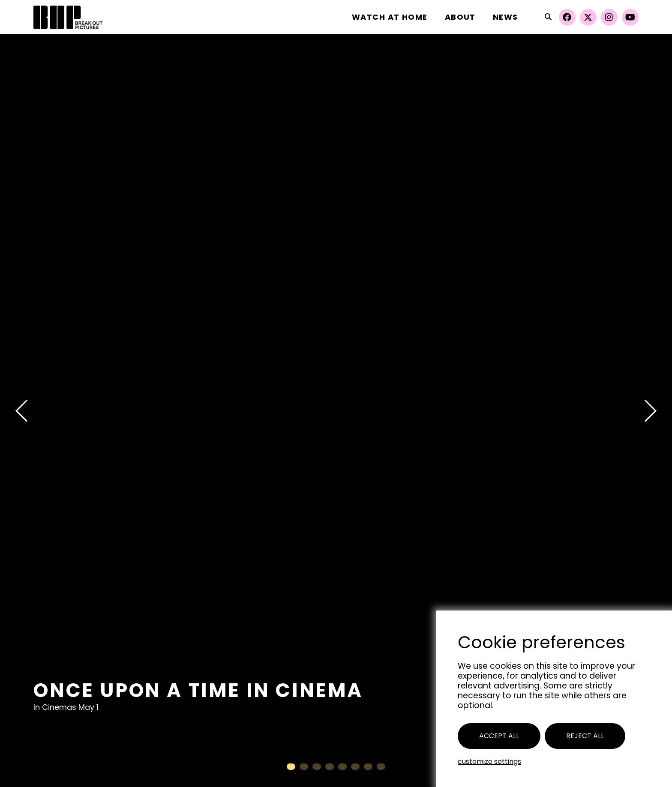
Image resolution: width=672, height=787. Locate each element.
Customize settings (489, 762)
